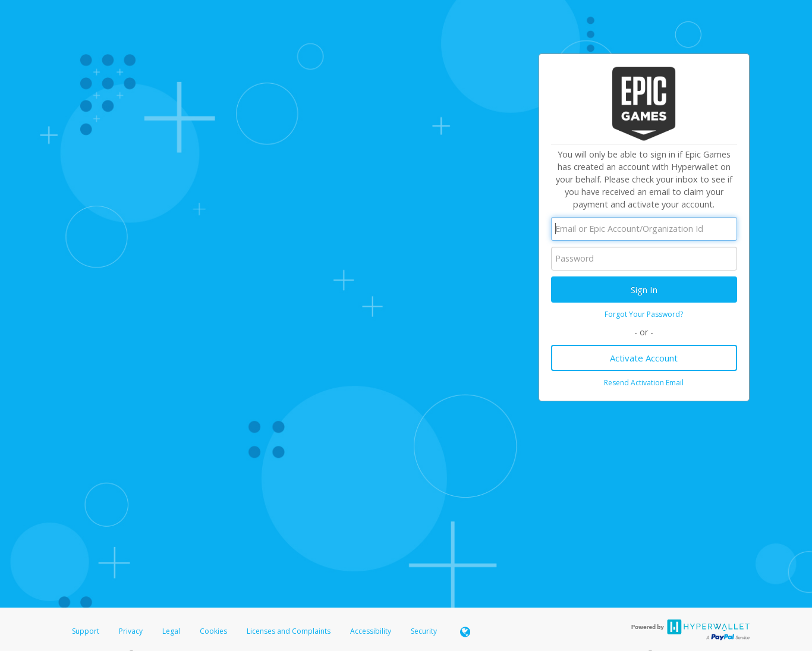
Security (424, 631)
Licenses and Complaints (289, 631)
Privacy (131, 631)
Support (86, 631)
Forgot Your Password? (644, 314)
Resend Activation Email (644, 383)
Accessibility (371, 631)
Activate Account (644, 358)
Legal (171, 631)
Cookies (213, 631)
